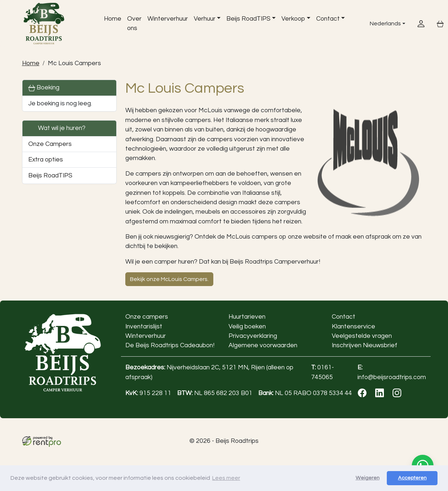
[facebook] (364, 395)
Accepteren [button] (412, 478)
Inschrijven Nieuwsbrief (364, 345)
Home (113, 19)
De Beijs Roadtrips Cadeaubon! (170, 345)
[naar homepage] (56, 24)
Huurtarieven (247, 317)
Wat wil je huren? (57, 128)
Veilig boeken (247, 327)
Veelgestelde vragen (361, 336)
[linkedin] (381, 395)
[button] (107, 176)
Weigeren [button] (368, 478)
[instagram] (398, 395)
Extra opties (46, 160)
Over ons (134, 24)
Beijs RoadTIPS (248, 19)
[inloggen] (421, 23)
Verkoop (294, 19)
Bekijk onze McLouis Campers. (169, 279)
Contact (328, 19)
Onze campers (147, 317)
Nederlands (380, 23)
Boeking (44, 88)
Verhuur (205, 19)
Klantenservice (353, 327)
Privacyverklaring (252, 336)
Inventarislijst (144, 327)
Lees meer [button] (226, 478)
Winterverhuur (168, 19)
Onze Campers (50, 144)
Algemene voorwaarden (263, 345)
